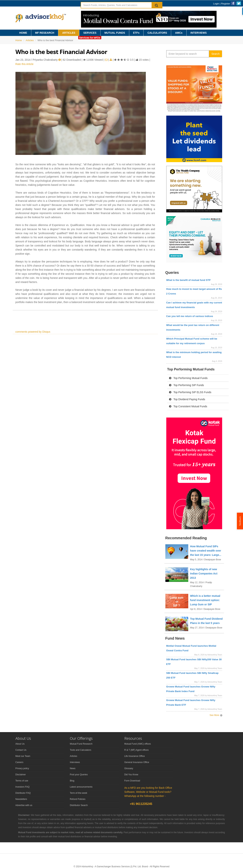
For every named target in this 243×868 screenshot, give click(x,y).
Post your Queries (79, 775)
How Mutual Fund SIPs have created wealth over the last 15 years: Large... (206, 551)
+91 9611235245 (141, 804)
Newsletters (21, 799)
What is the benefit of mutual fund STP (188, 280)
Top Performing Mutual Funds (188, 378)
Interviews (75, 762)
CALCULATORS (157, 33)
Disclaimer (21, 775)
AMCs (179, 33)
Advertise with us (24, 805)
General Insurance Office (137, 762)
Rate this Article (24, 64)
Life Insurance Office (135, 756)
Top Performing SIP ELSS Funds (190, 392)
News (73, 768)
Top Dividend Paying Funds (187, 399)
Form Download (132, 781)
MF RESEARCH (45, 33)
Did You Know (131, 775)
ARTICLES (69, 33)
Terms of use (22, 781)
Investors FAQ (23, 787)
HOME (23, 33)
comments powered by (33, 332)
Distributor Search (79, 805)
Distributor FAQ (23, 793)
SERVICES (90, 33)
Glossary (129, 768)
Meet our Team (23, 756)
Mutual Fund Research (81, 744)
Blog (72, 781)
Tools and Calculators (81, 750)
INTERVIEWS (199, 33)
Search (215, 54)
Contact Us (21, 750)
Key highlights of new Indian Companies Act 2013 (204, 574)
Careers (19, 762)
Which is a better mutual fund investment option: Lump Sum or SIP (205, 600)
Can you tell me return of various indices (190, 316)
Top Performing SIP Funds (187, 385)
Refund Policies (78, 799)
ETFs (136, 33)
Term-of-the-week (78, 793)
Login (216, 4)
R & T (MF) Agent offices (137, 750)
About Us (20, 744)
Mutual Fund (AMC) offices (138, 744)
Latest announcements (81, 787)
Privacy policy (22, 768)
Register (225, 4)
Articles (30, 40)
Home (19, 40)
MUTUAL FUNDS (115, 33)
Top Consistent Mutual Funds (188, 406)
